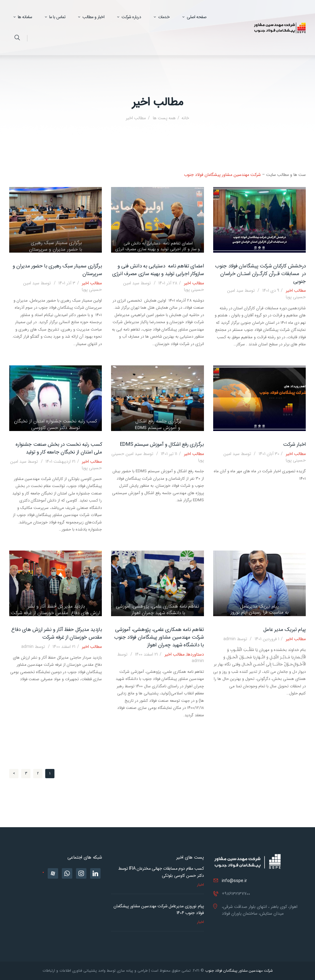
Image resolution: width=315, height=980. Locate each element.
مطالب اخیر (296, 291)
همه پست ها (164, 118)
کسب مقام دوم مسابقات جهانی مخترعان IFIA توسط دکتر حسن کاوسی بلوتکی (161, 872)
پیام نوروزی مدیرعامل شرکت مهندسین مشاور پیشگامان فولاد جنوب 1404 (159, 909)
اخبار (201, 885)
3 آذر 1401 (67, 283)
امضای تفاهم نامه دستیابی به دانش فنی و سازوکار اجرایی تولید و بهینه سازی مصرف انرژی (158, 270)
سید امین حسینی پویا (157, 457)
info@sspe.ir (234, 881)
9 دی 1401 (271, 291)
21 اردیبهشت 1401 (60, 462)
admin (236, 639)
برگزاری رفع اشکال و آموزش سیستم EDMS (162, 445)
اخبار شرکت (294, 445)
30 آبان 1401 (269, 454)
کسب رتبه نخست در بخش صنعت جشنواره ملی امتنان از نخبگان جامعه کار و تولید (59, 448)
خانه (185, 118)
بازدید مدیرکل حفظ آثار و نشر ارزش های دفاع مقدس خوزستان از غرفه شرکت (57, 634)
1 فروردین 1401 (267, 639)
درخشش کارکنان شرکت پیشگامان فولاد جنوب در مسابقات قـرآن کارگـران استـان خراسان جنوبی (260, 274)
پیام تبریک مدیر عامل (285, 630)
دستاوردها (195, 654)
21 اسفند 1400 (146, 654)
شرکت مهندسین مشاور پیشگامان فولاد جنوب (222, 175)
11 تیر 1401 (169, 454)
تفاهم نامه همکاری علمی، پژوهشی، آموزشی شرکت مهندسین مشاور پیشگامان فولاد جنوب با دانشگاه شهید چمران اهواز (159, 637)
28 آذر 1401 (168, 283)
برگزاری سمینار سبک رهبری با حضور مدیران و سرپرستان (57, 270)
